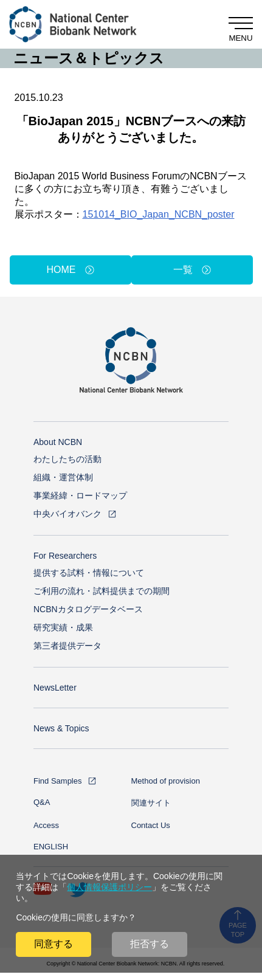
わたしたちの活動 (67, 459)
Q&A (42, 802)
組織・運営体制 (63, 477)
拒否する (150, 944)
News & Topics (61, 728)
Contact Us (151, 825)
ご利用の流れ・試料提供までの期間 (102, 591)
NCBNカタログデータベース (88, 609)
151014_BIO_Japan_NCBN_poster (159, 214)
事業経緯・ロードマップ (80, 495)
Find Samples (57, 781)
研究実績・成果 (63, 627)
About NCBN (58, 442)
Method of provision (166, 781)
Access (46, 825)
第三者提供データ (67, 646)
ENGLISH (51, 847)
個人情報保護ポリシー (109, 887)
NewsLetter (55, 688)
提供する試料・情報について (89, 573)
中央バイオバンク (67, 514)
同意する (53, 944)
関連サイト (151, 803)
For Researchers (65, 556)
